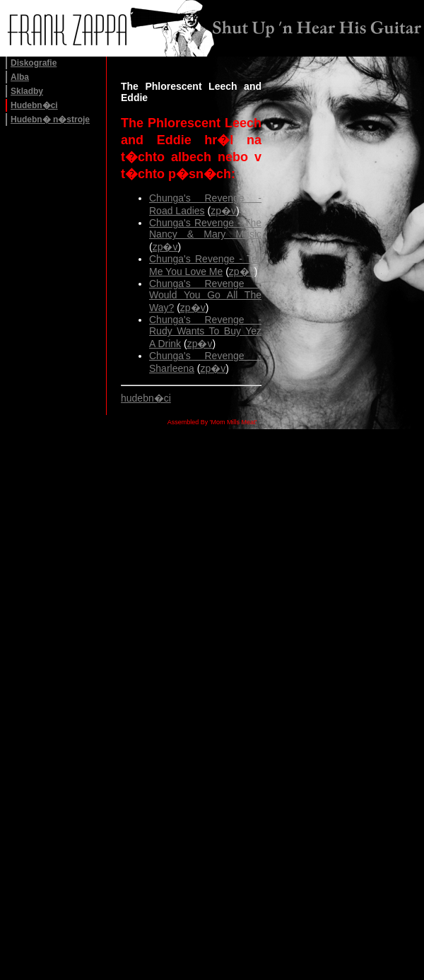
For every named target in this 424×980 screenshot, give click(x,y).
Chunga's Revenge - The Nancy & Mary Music (205, 228)
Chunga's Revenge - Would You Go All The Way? (205, 296)
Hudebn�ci (34, 105)
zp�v (223, 211)
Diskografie (34, 63)
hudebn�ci (146, 398)
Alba (20, 77)
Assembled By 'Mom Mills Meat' (212, 422)
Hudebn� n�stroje (50, 119)
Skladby (27, 91)
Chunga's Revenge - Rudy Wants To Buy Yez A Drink (205, 332)
